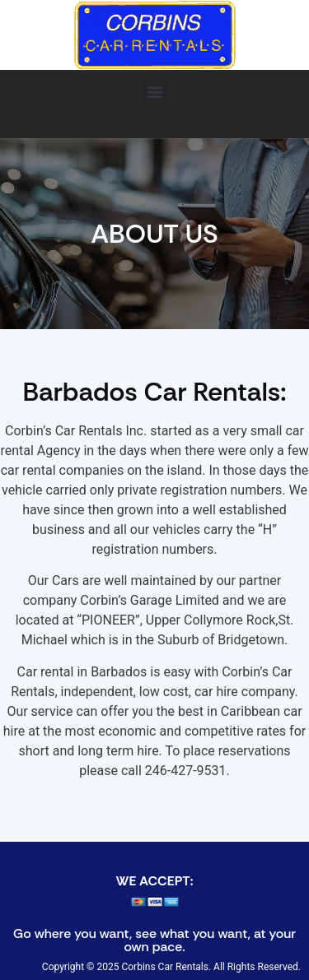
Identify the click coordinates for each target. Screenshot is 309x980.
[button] (154, 92)
